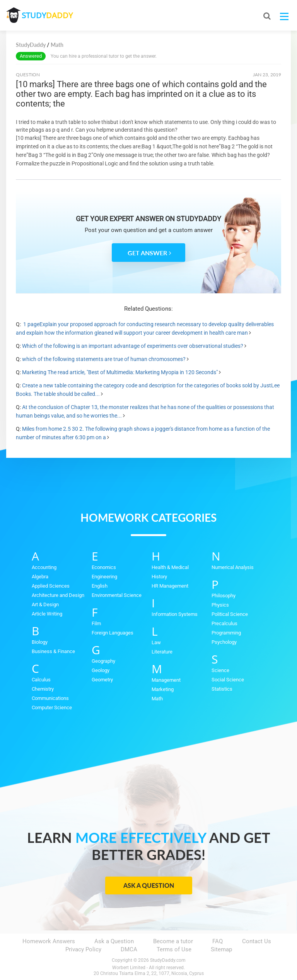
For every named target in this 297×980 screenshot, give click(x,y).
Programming (226, 633)
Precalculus (224, 623)
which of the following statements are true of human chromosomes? (104, 359)
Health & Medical (170, 567)
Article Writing (47, 614)
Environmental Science (117, 595)
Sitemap (221, 949)
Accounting (44, 567)
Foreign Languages (113, 633)
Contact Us (257, 941)
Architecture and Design (58, 595)
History (159, 577)
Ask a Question (149, 885)
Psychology (224, 642)
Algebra (40, 577)
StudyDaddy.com (168, 960)
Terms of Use (174, 949)
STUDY (47, 15)
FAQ (218, 941)
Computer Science (52, 707)
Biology (40, 642)
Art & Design (45, 604)
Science (220, 670)
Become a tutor (173, 941)
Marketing (163, 689)
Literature (162, 652)
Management (166, 680)
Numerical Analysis (233, 567)
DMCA (129, 949)
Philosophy (224, 596)
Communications (50, 698)
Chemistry (43, 689)
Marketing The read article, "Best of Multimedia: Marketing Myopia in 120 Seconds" (120, 372)
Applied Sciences (51, 586)
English (100, 586)
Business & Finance (53, 651)
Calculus (41, 680)
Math (157, 699)
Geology (101, 670)
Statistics (222, 689)
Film (96, 623)
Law (156, 642)
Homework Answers (49, 941)
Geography (103, 661)
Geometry (102, 680)
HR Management (170, 586)
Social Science (228, 680)
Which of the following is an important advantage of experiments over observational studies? (133, 346)
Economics (104, 567)
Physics (220, 605)
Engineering (104, 577)
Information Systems (175, 614)
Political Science (230, 614)
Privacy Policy (83, 949)
